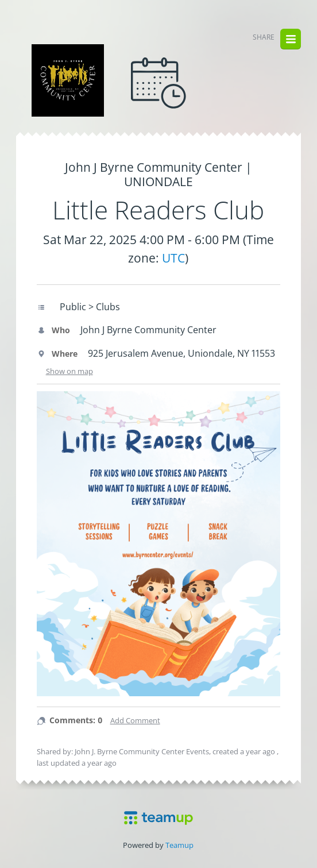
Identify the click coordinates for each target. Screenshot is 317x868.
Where (57, 354)
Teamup (179, 845)
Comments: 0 (76, 720)
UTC (173, 258)
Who (53, 330)
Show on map (69, 371)
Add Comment (135, 720)
